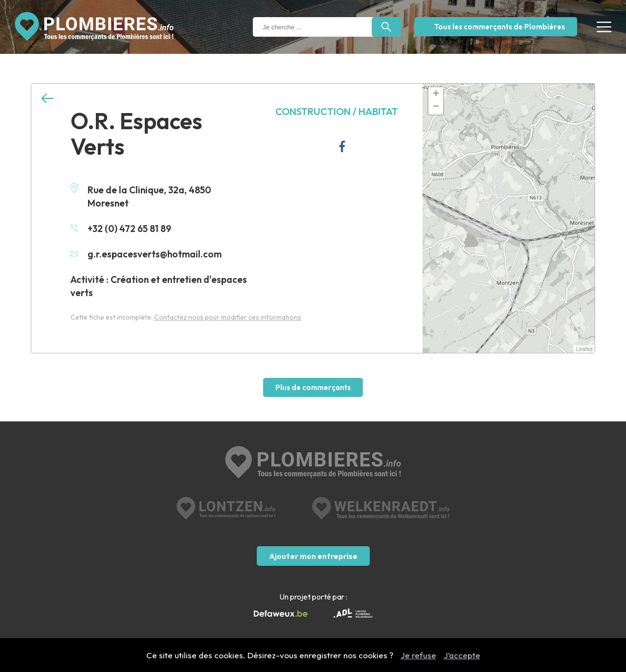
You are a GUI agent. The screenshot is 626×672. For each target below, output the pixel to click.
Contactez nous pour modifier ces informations (228, 317)
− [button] (436, 107)
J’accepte (462, 655)
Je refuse (418, 655)
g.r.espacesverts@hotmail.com (146, 254)
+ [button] (436, 94)
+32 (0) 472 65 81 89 (121, 229)
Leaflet (584, 349)
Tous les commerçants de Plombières (500, 27)
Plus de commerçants (313, 387)
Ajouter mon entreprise (313, 556)
